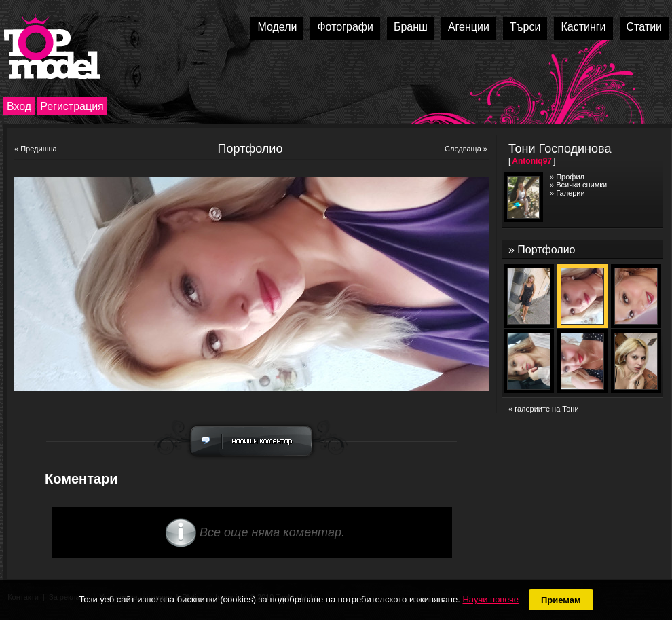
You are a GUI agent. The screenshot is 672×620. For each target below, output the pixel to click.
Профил (570, 177)
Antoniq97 (532, 161)
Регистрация (72, 106)
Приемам (561, 600)
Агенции (469, 27)
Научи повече (490, 599)
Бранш (411, 27)
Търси (525, 27)
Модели (277, 27)
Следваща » (466, 149)
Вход (19, 106)
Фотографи (345, 27)
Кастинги (583, 27)
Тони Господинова (560, 149)
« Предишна (36, 149)
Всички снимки (581, 185)
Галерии (570, 193)
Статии (644, 27)
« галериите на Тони (544, 409)
